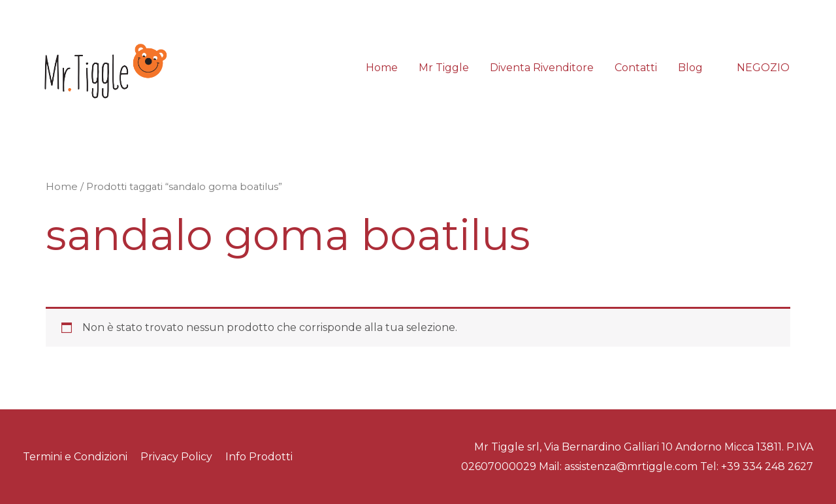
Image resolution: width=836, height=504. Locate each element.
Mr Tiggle (444, 68)
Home (382, 68)
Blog (690, 68)
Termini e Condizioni (75, 457)
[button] (763, 68)
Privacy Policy (176, 457)
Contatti (636, 68)
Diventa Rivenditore (542, 68)
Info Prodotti (259, 457)
